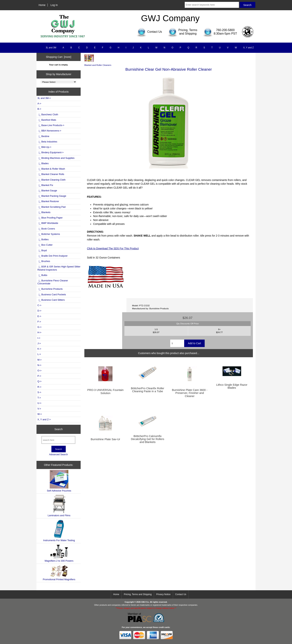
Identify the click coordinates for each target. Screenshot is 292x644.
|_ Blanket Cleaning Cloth (51, 180)
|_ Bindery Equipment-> (50, 152)
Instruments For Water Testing (59, 531)
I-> (39, 338)
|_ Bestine (43, 136)
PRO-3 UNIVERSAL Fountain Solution (105, 391)
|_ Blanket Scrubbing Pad (51, 207)
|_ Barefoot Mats (47, 120)
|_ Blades (43, 163)
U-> (39, 403)
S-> (39, 392)
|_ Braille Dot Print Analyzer (53, 256)
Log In (54, 5)
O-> (39, 371)
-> (39, 109)
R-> (39, 387)
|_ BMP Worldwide (48, 223)
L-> (39, 354)
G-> (39, 327)
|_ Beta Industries (47, 142)
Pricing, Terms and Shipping (138, 594)
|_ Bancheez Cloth (48, 114)
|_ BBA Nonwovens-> (49, 131)
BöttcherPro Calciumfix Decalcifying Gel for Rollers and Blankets (148, 439)
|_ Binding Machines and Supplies (56, 158)
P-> (39, 376)
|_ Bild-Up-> (44, 147)
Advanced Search (58, 454)
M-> (39, 360)
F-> (39, 322)
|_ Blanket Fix (45, 185)
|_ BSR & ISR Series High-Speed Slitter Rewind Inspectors (59, 268)
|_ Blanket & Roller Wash (51, 169)
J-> (39, 343)
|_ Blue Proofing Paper (50, 218)
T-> (39, 398)
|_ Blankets (44, 212)
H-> (39, 332)
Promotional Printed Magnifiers (59, 573)
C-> (39, 305)
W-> (40, 414)
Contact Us (181, 594)
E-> (39, 316)
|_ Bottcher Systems (49, 234)
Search (58, 429)
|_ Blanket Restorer (48, 201)
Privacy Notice (163, 594)
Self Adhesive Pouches (59, 481)
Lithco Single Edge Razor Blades (232, 386)
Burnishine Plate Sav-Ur (105, 439)
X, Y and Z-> (44, 419)
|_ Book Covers (46, 229)
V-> (39, 409)
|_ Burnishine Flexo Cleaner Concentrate (53, 282)
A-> (39, 103)
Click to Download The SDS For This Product (113, 248)
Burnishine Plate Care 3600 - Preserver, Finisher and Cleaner (190, 393)
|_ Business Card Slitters (51, 300)
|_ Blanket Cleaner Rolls (51, 174)
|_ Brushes (44, 261)
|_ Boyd (42, 250)
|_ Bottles (43, 239)
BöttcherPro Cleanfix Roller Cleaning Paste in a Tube (148, 390)
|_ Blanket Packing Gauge (52, 196)
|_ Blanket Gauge (47, 191)
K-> (39, 349)
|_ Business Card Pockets (52, 294)
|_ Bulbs (42, 275)
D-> (39, 311)
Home (42, 5)
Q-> (39, 381)
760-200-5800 (225, 30)
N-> (39, 365)
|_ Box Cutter (45, 245)
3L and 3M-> (44, 98)
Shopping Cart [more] (58, 57)
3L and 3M (51, 48)
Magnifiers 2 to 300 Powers (59, 553)
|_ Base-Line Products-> (51, 125)
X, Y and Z (248, 48)
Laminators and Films (59, 506)
